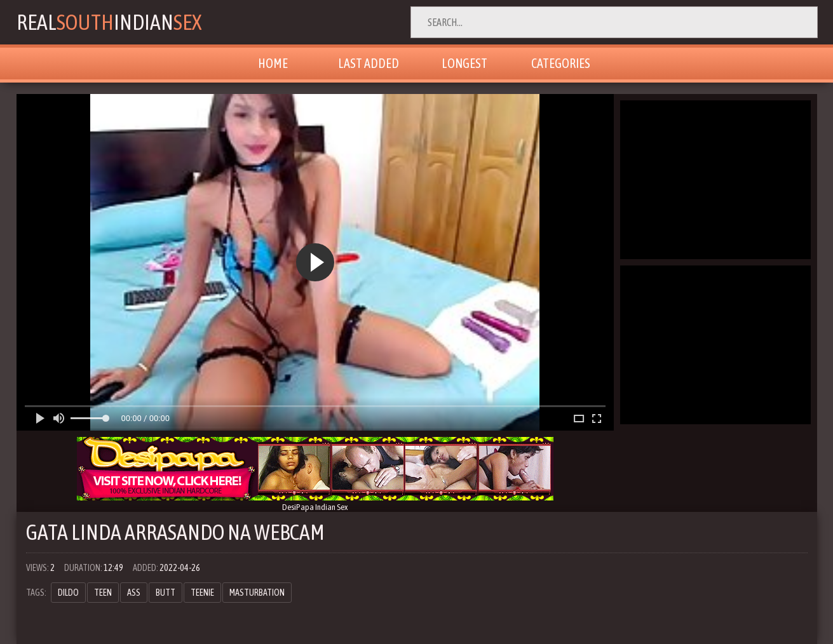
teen (103, 593)
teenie (202, 593)
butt (166, 593)
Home (273, 63)
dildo (68, 593)
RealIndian (109, 22)
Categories (561, 63)
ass (134, 593)
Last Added (369, 63)
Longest (464, 63)
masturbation (257, 593)
